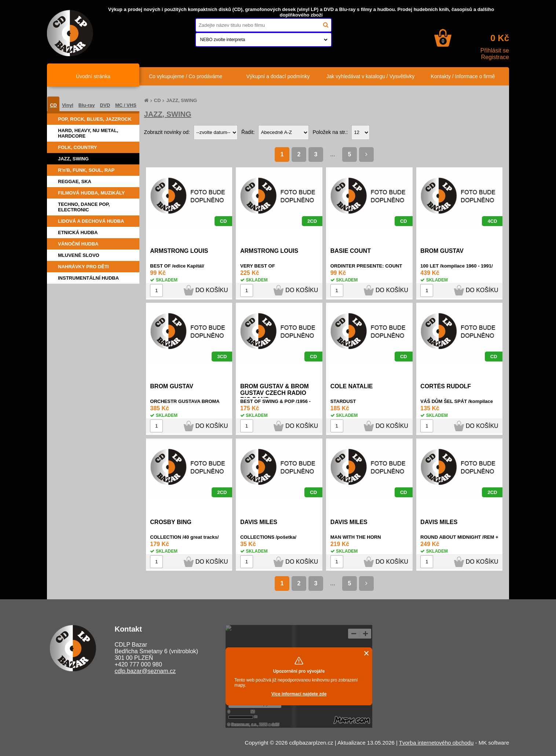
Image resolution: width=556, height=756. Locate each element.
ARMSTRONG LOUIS (179, 251)
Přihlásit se (495, 50)
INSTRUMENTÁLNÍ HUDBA (88, 278)
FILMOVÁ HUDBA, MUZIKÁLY (91, 193)
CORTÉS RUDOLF (446, 386)
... (332, 154)
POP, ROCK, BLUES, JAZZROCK (95, 119)
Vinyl (68, 105)
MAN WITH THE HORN (356, 537)
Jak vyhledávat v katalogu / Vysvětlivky (371, 76)
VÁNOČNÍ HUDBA (78, 244)
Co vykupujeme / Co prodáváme (186, 76)
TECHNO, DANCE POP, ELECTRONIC (84, 207)
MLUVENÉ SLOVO (79, 255)
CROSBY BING (171, 522)
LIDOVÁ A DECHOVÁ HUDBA (91, 221)
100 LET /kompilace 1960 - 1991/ (456, 266)
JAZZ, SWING (73, 159)
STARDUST (343, 401)
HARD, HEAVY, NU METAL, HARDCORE (88, 133)
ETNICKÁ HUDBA (78, 232)
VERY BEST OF (258, 266)
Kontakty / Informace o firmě (463, 76)
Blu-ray (87, 105)
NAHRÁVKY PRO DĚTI (83, 267)
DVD (105, 105)
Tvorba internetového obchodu (436, 743)
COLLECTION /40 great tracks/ (184, 537)
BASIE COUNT (351, 251)
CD (53, 105)
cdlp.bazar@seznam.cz (145, 671)
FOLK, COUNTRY (77, 147)
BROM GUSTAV (442, 251)
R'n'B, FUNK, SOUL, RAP (86, 170)
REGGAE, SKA (75, 181)
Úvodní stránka (93, 76)
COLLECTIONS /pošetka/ (268, 537)
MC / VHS (126, 105)
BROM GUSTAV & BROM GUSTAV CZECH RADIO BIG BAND (275, 393)
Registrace (495, 57)
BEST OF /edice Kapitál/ (177, 266)
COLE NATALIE (352, 386)
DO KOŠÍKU (212, 290)
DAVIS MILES (259, 522)
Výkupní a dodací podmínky (278, 76)
